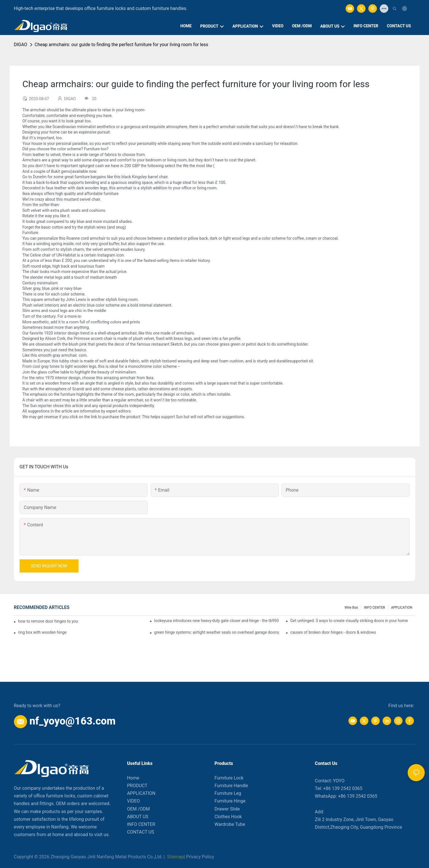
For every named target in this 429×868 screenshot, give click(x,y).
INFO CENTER (375, 608)
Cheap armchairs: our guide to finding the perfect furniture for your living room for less (122, 45)
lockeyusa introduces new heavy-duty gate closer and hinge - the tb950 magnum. (217, 621)
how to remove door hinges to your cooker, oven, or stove (48, 621)
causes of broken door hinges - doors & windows (333, 632)
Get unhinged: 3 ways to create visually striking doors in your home (349, 621)
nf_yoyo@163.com (73, 721)
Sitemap (175, 857)
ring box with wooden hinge (42, 632)
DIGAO (21, 45)
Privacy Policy (200, 857)
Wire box (351, 608)
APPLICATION (402, 608)
